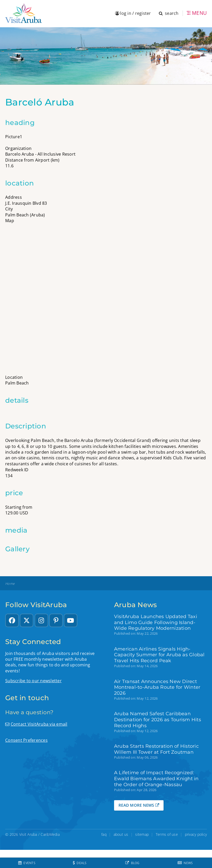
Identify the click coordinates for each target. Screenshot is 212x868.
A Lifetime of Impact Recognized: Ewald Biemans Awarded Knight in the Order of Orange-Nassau (156, 778)
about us (121, 834)
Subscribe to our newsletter (33, 681)
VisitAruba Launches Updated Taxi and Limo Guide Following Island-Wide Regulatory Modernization (156, 622)
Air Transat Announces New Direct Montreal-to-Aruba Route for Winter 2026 (157, 687)
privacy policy (196, 834)
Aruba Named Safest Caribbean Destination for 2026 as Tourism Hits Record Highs (158, 720)
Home (10, 584)
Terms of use (167, 834)
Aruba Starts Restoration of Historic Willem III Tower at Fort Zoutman (156, 749)
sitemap (142, 834)
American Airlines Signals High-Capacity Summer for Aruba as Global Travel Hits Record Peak (159, 655)
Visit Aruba (28, 834)
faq (104, 834)
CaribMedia (50, 834)
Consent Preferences (26, 740)
